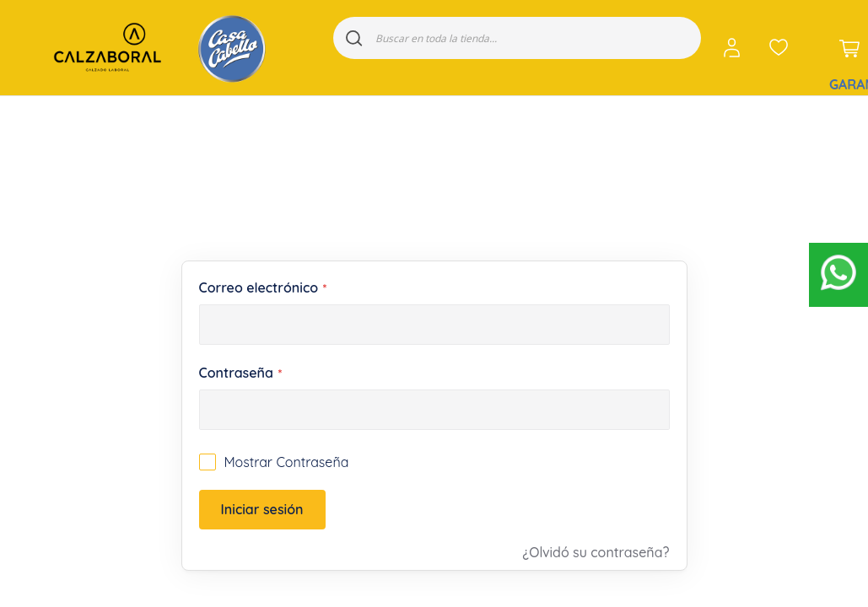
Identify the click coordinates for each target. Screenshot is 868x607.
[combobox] (517, 38)
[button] (735, 48)
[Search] (354, 38)
